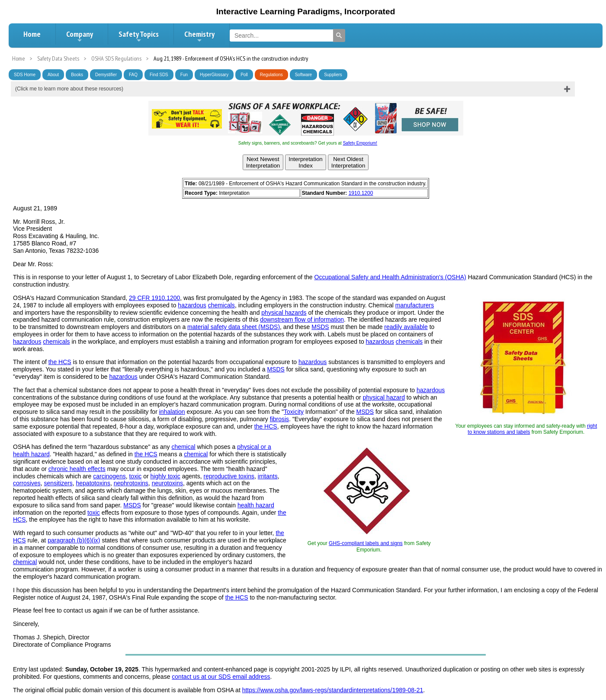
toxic (135, 476)
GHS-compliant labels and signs (366, 543)
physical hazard (384, 397)
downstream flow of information (302, 319)
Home (32, 34)
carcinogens (109, 476)
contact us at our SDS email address (221, 677)
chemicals (221, 305)
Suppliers (333, 75)
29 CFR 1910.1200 (154, 298)
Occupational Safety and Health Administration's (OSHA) (390, 277)
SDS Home (25, 75)
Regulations (271, 75)
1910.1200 (361, 193)
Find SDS (159, 75)
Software (303, 75)
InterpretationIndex (306, 162)
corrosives (27, 483)
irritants (268, 476)
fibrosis (279, 419)
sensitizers (58, 483)
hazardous (192, 305)
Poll (244, 75)
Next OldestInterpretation (348, 162)
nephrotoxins (131, 483)
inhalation (172, 412)
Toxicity (294, 412)
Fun (184, 75)
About (53, 75)
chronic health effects (77, 469)
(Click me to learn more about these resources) (69, 89)
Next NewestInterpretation (263, 162)
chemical (183, 447)
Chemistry (199, 36)
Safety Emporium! (360, 143)
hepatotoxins (93, 483)
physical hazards (284, 313)
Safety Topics (139, 36)
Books (77, 75)
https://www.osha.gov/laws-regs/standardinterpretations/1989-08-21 (333, 690)
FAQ (133, 75)
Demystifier (106, 75)
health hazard (256, 505)
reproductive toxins (229, 476)
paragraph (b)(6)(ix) (74, 540)
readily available (406, 327)
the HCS (60, 362)
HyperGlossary (214, 75)
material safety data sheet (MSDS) (234, 327)
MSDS (320, 327)
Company (80, 36)
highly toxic (165, 476)
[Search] (339, 35)
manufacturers (415, 305)
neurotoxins (167, 483)
